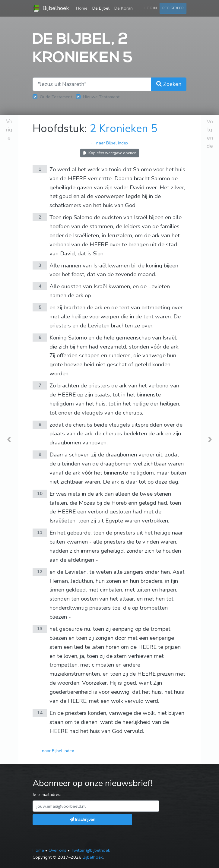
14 (40, 713)
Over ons (57, 850)
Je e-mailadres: (47, 794)
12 (40, 572)
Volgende (210, 134)
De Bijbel (101, 8)
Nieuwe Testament (101, 97)
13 (40, 629)
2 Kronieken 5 (124, 129)
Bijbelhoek (51, 8)
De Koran (124, 8)
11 (40, 532)
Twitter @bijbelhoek (90, 850)
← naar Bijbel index (109, 143)
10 (40, 494)
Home (83, 8)
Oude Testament (56, 97)
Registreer (173, 8)
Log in (151, 8)
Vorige (9, 130)
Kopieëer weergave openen (110, 153)
